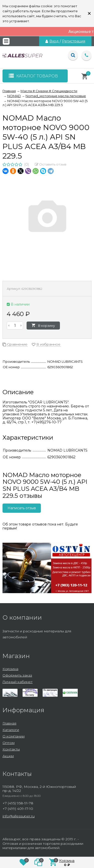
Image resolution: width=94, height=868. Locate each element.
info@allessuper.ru (19, 816)
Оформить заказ (17, 675)
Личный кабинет (18, 682)
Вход (54, 41)
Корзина (10, 669)
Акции (8, 756)
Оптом (9, 743)
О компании (14, 736)
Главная (9, 723)
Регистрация (74, 41)
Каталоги (11, 730)
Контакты (11, 749)
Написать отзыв (22, 508)
